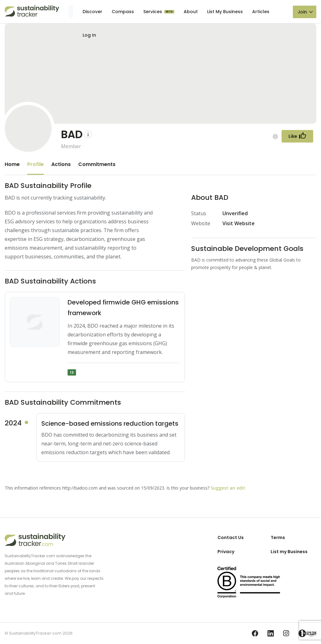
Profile (36, 164)
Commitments (97, 164)
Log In (89, 35)
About (191, 12)
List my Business (289, 552)
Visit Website (239, 223)
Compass (123, 12)
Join (302, 12)
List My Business (225, 12)
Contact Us (231, 538)
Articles (261, 12)
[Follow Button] (297, 136)
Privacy (226, 552)
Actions (61, 164)
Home (12, 164)
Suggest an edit (228, 488)
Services (153, 12)
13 (72, 372)
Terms (278, 538)
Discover (92, 12)
